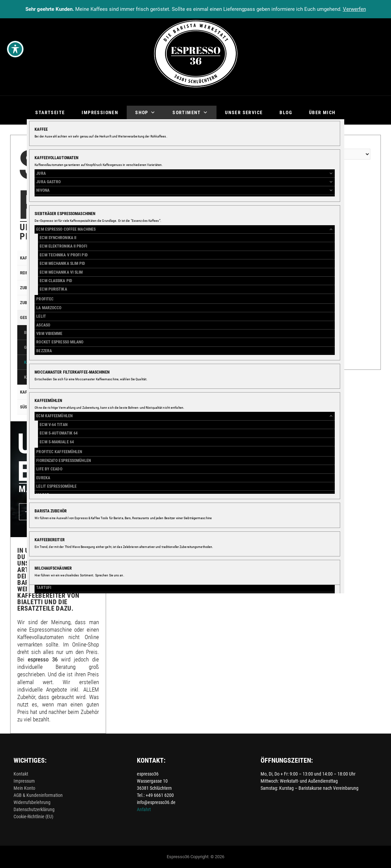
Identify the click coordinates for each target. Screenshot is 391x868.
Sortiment (190, 112)
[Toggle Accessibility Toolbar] (15, 49)
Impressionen (100, 112)
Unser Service (244, 112)
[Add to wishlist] (123, 302)
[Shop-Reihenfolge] (327, 154)
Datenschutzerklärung (34, 809)
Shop (145, 112)
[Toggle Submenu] (87, 258)
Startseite (50, 112)
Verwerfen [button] (354, 9)
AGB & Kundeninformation (38, 795)
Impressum (24, 781)
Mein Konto (24, 788)
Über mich (322, 112)
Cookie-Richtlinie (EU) (33, 817)
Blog (286, 112)
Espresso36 (178, 857)
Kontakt (21, 774)
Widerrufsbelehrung (32, 802)
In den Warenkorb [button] (150, 332)
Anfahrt (144, 809)
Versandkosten (142, 285)
